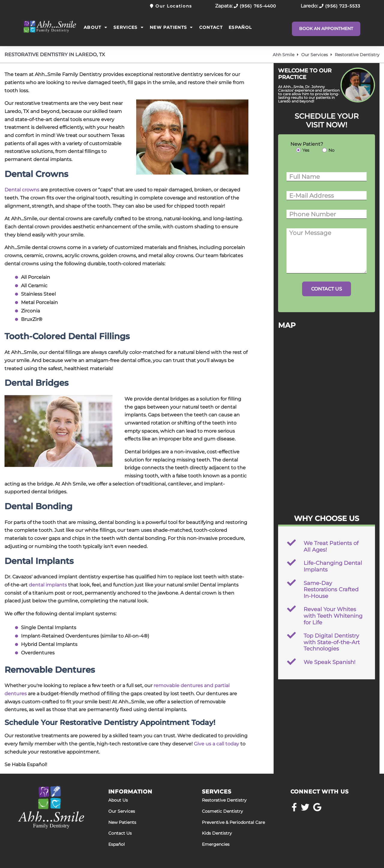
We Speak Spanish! (330, 662)
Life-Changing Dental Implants (333, 566)
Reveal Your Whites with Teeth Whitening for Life (333, 616)
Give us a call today (216, 744)
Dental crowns (22, 190)
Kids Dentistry (217, 833)
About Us (118, 800)
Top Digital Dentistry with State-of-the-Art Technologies (332, 642)
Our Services (315, 55)
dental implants (48, 585)
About (96, 27)
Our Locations (171, 6)
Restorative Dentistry (224, 800)
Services (129, 27)
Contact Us (120, 833)
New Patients (171, 27)
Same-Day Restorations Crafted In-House (331, 590)
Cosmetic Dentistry (222, 811)
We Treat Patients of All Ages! (331, 547)
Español (240, 27)
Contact (211, 27)
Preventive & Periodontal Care (233, 822)
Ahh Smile (283, 55)
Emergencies (216, 844)
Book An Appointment (326, 29)
